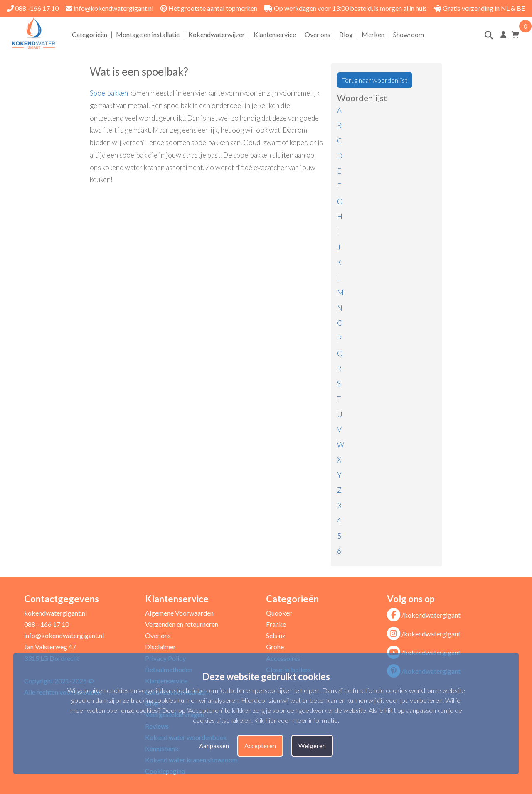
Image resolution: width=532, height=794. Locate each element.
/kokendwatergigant (424, 615)
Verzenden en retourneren (182, 624)
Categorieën (90, 34)
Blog (346, 34)
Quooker (279, 613)
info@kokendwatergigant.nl (110, 8)
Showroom (409, 34)
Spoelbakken (109, 93)
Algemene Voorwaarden (179, 613)
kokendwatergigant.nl (55, 613)
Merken (373, 34)
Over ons (318, 34)
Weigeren (312, 746)
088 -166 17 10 (33, 8)
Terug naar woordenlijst (375, 80)
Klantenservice (275, 34)
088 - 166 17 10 (47, 624)
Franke (276, 624)
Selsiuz (276, 635)
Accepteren (260, 746)
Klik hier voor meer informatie (296, 720)
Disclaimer (160, 647)
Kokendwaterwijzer (217, 34)
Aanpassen (214, 746)
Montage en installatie (148, 34)
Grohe (275, 647)
